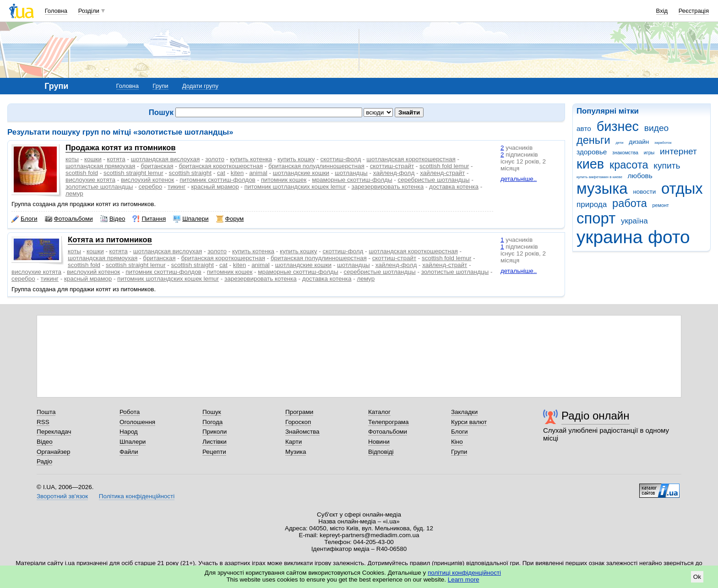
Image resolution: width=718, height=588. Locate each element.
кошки (93, 159)
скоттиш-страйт (392, 166)
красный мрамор (215, 187)
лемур (74, 193)
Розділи (89, 11)
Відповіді (381, 452)
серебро (150, 187)
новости (644, 192)
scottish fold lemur (444, 166)
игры (649, 152)
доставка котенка (454, 187)
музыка (602, 188)
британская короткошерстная (221, 166)
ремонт (661, 205)
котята (116, 159)
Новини (379, 442)
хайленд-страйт (442, 173)
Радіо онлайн (596, 416)
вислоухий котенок (147, 180)
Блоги (24, 219)
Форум (230, 219)
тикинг (177, 187)
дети (620, 143)
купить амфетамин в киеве (599, 177)
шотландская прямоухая (100, 166)
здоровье (592, 152)
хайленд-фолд (394, 173)
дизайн (639, 142)
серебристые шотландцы (434, 180)
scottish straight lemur (133, 173)
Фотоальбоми (69, 219)
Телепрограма (389, 422)
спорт (596, 218)
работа (630, 203)
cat (221, 173)
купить (667, 166)
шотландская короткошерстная (411, 159)
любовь (640, 176)
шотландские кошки (301, 173)
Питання (149, 219)
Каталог (379, 412)
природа (592, 204)
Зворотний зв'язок (62, 496)
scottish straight (190, 173)
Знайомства (302, 432)
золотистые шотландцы (99, 187)
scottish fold (82, 173)
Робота (130, 412)
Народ (129, 432)
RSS (43, 422)
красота (629, 165)
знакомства (625, 152)
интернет (678, 151)
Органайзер (53, 452)
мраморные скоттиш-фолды (352, 180)
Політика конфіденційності (137, 496)
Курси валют (469, 422)
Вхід (662, 11)
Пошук (212, 412)
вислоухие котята (90, 180)
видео (657, 128)
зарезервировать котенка (388, 187)
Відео (113, 219)
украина (609, 237)
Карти (294, 442)
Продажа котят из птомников (121, 148)
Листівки (215, 442)
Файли (129, 452)
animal (258, 173)
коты (72, 159)
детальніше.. (519, 179)
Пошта (46, 412)
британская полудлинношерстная (316, 166)
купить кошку (296, 159)
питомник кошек (284, 180)
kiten (237, 173)
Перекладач (54, 432)
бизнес (618, 126)
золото (215, 159)
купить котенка (251, 159)
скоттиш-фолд (340, 159)
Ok (697, 577)
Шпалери (191, 219)
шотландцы (351, 173)
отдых (682, 188)
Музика (296, 452)
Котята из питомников (110, 240)
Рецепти (214, 452)
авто (584, 128)
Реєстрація (694, 11)
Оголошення (137, 422)
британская (157, 166)
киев (590, 164)
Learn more (464, 580)
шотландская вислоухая (165, 159)
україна (634, 221)
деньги (593, 140)
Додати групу (200, 86)
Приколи (215, 432)
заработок (663, 143)
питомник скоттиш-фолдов (218, 180)
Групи (160, 86)
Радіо (44, 461)
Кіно (457, 442)
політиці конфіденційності (464, 573)
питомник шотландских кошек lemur (295, 187)
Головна (56, 11)
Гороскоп (298, 422)
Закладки (464, 412)
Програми (299, 412)
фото (669, 237)
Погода (212, 422)
